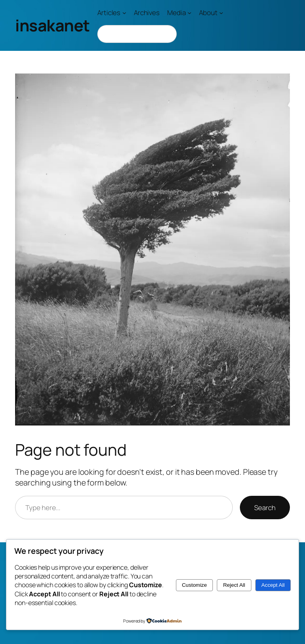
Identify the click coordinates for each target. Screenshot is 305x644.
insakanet (52, 25)
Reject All (234, 585)
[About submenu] (221, 13)
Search (265, 508)
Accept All (273, 585)
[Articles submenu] (124, 13)
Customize (194, 585)
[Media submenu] (189, 13)
